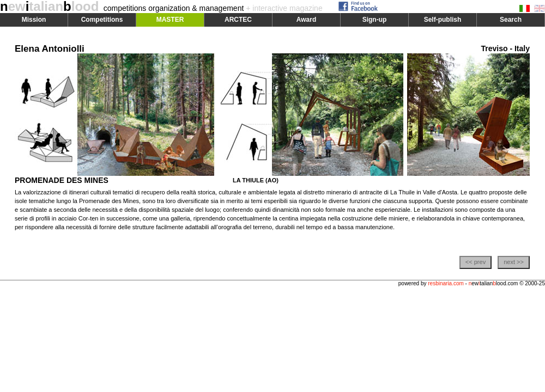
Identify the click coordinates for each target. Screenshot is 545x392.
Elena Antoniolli (50, 49)
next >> (514, 262)
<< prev (476, 262)
